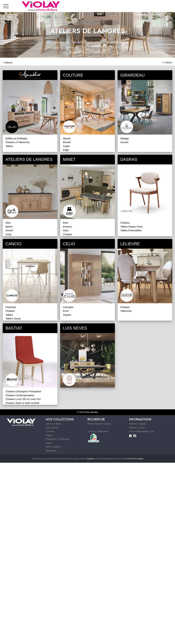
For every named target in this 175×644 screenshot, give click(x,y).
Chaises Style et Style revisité (22, 403)
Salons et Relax (53, 424)
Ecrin (66, 311)
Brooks (67, 142)
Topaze (67, 315)
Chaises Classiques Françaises (23, 391)
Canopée (68, 307)
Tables (9, 146)
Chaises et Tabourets (18, 142)
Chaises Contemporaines (20, 395)
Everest (67, 227)
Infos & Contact (137, 428)
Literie (49, 443)
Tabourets (126, 311)
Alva (8, 223)
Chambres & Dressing (57, 439)
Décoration (51, 451)
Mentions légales (138, 424)
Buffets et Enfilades (16, 138)
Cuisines (50, 431)
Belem (9, 227)
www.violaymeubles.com (142, 431)
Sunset (124, 142)
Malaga (124, 138)
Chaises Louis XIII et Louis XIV (23, 399)
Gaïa (66, 230)
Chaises (68, 234)
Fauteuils (11, 307)
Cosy (8, 234)
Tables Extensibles (131, 230)
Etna (66, 223)
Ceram (9, 230)
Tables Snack (13, 319)
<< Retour (167, 63)
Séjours (9, 63)
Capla (66, 146)
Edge (66, 150)
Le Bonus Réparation (98, 431)
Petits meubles (53, 447)
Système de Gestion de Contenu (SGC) (72, 459)
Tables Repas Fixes (132, 227)
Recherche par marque (99, 424)
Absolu (67, 138)
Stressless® (52, 428)
